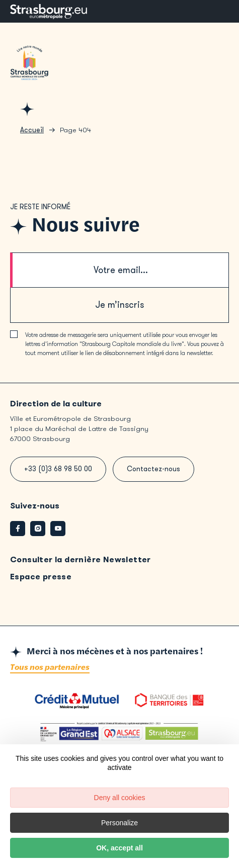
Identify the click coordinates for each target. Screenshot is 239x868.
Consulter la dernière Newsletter (81, 559)
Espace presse (41, 577)
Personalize (120, 823)
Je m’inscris (120, 305)
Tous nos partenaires (50, 668)
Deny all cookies (120, 798)
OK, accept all (120, 848)
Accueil (32, 130)
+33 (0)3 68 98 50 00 (58, 469)
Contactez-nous (153, 469)
